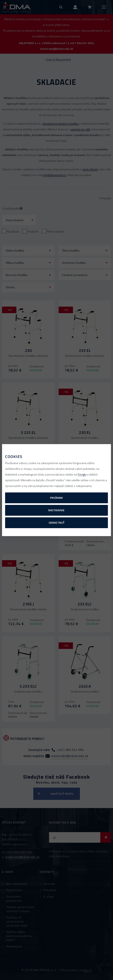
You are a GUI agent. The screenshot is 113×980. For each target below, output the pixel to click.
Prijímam (56, 498)
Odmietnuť (56, 523)
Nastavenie (56, 510)
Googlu (82, 474)
